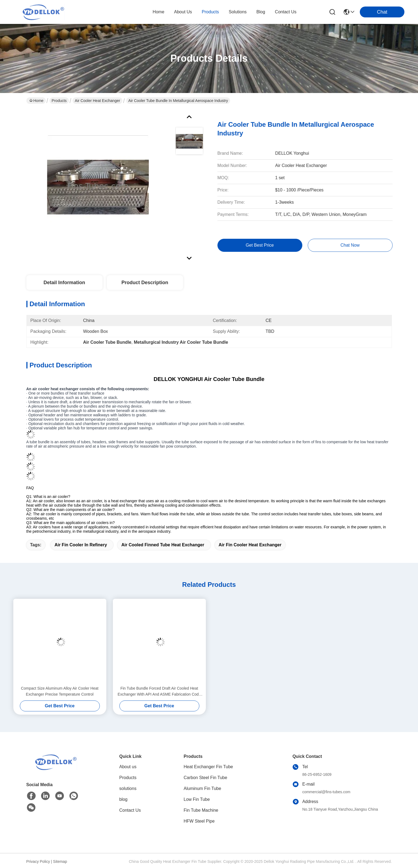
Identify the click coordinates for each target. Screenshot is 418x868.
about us (183, 12)
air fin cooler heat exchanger (250, 545)
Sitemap (60, 861)
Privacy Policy (38, 861)
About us (128, 767)
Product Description (145, 283)
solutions (238, 12)
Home (158, 12)
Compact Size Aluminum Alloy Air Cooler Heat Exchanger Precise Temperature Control (60, 691)
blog (261, 12)
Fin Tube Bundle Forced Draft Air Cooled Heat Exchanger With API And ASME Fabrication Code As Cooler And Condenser (159, 692)
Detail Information (64, 283)
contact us (286, 12)
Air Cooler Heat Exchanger (97, 101)
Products (59, 101)
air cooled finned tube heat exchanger (163, 545)
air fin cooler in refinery (81, 545)
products (210, 12)
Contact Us (130, 810)
